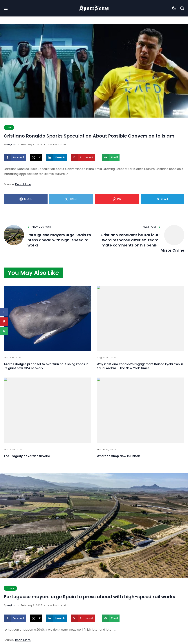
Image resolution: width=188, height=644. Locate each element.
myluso (12, 145)
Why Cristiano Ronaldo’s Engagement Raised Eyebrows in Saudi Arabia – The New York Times (140, 366)
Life (9, 127)
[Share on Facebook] (15, 157)
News (10, 588)
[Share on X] (36, 157)
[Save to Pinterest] (83, 157)
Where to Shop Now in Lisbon (118, 456)
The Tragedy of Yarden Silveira (27, 456)
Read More (23, 184)
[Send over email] (111, 157)
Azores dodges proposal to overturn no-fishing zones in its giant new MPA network (46, 366)
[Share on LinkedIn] (57, 157)
